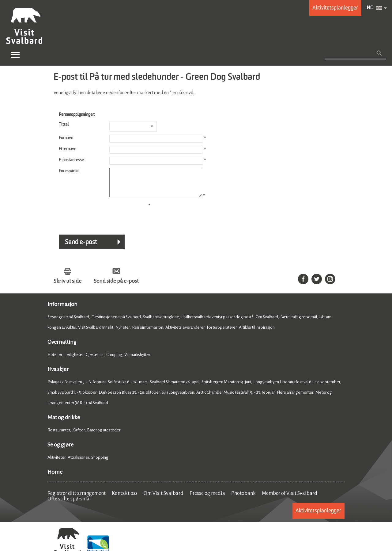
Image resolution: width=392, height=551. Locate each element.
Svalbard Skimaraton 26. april (175, 387)
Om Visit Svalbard (164, 499)
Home (55, 477)
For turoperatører (222, 333)
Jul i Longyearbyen (178, 398)
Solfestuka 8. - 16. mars (128, 387)
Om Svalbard (267, 322)
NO (370, 8)
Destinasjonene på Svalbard (116, 322)
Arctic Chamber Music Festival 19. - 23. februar (236, 398)
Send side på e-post (116, 286)
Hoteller (55, 360)
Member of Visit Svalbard (290, 499)
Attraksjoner (78, 463)
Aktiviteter (57, 463)
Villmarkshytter (137, 360)
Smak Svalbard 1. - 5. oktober (72, 398)
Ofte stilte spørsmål (69, 504)
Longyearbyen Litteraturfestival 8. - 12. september (297, 387)
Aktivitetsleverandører (185, 333)
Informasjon (62, 310)
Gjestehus (95, 360)
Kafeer (79, 436)
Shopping (100, 463)
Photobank (243, 499)
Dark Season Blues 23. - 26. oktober (129, 398)
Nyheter (123, 333)
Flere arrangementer (295, 398)
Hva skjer (58, 375)
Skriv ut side (68, 286)
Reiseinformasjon (148, 333)
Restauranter (59, 436)
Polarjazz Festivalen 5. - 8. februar (77, 387)
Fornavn (66, 138)
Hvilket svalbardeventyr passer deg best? (217, 322)
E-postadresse (71, 160)
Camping (114, 360)
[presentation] (100, 220)
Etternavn (68, 149)
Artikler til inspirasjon (257, 333)
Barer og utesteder (104, 436)
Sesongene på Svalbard (68, 322)
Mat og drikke (64, 423)
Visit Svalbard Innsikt (96, 333)
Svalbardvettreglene (161, 322)
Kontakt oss (125, 499)
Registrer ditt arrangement (77, 499)
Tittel (64, 124)
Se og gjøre (60, 450)
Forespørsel (69, 171)
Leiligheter (74, 360)
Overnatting (62, 347)
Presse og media (207, 499)
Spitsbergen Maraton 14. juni (226, 387)
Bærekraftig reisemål (299, 322)
